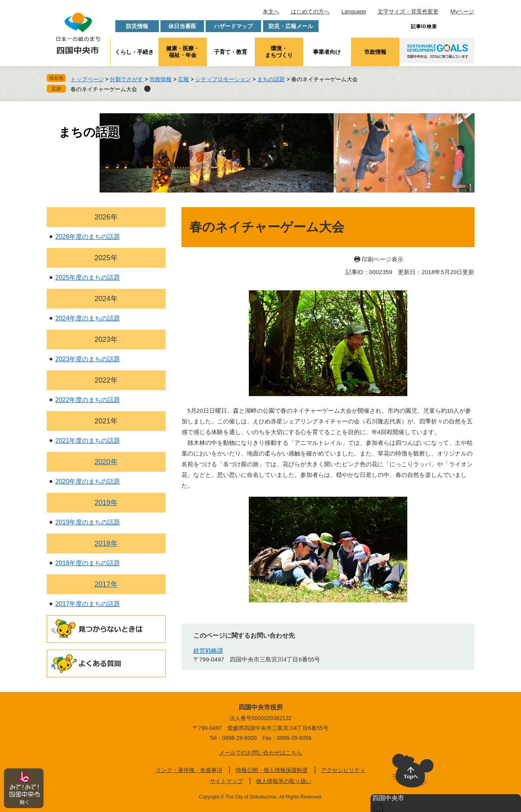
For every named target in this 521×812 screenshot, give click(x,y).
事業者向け (327, 52)
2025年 (106, 258)
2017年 (106, 584)
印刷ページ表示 (383, 259)
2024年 (106, 299)
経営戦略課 (208, 651)
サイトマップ (226, 781)
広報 (183, 79)
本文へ (271, 11)
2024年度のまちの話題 (88, 318)
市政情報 (375, 52)
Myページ (463, 11)
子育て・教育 (231, 52)
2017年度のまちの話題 (88, 604)
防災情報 (137, 26)
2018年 (106, 543)
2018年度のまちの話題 (88, 563)
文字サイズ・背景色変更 (408, 11)
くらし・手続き (134, 52)
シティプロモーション (223, 79)
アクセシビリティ (343, 770)
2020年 (106, 462)
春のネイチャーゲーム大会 (104, 89)
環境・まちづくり (279, 52)
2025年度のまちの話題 (88, 277)
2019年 (106, 503)
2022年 (106, 380)
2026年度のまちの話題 (88, 237)
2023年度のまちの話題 (88, 359)
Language (354, 11)
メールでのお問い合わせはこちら (261, 753)
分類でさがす (126, 79)
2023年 (106, 339)
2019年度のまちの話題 (88, 522)
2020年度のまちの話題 (88, 481)
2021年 (106, 421)
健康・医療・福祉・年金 (183, 52)
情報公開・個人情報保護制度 (272, 770)
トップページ (87, 79)
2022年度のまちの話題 (88, 400)
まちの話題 (271, 79)
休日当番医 (182, 26)
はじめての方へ (310, 11)
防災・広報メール (291, 26)
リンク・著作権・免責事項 (189, 770)
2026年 (106, 217)
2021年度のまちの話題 (88, 441)
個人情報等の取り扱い (284, 781)
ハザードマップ (233, 26)
